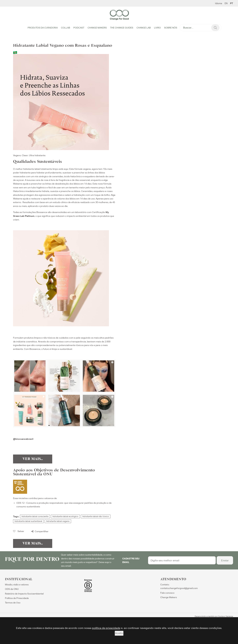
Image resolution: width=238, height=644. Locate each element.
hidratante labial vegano (58, 521)
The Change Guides (122, 28)
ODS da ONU (12, 589)
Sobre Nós (171, 28)
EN (226, 3)
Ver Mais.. (33, 459)
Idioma (219, 3)
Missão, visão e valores (17, 585)
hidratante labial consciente (35, 516)
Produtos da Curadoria (43, 28)
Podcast (79, 28)
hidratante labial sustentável (28, 521)
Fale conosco (167, 593)
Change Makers (97, 28)
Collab (66, 28)
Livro (157, 28)
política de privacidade (106, 628)
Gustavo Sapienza (226, 616)
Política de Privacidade (17, 598)
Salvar (19, 531)
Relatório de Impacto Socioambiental (24, 594)
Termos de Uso (13, 603)
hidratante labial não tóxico (96, 516)
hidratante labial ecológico (65, 516)
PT (232, 3)
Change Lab (144, 28)
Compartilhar (40, 531)
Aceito (119, 633)
